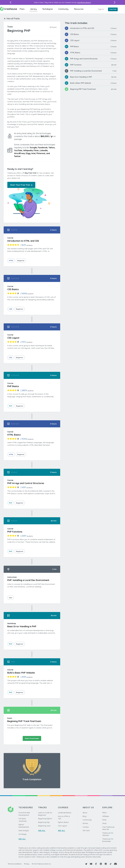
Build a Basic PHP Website (81, 83)
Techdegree (47, 9)
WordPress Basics (84, 2)
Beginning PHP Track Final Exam (83, 89)
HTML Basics (75, 53)
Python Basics (63, 822)
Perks (104, 820)
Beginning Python (45, 819)
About (85, 813)
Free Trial (113, 9)
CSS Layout (75, 40)
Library (33, 9)
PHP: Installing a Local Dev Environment (86, 71)
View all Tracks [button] (12, 19)
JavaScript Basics (65, 813)
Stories (85, 823)
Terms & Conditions (15, 864)
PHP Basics (75, 47)
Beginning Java (44, 826)
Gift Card (86, 830)
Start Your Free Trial (21, 185)
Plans (22, 9)
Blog (84, 816)
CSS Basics (75, 34)
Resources (79, 9)
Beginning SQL (44, 822)
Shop (104, 823)
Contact (86, 827)
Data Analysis (24, 830)
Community (63, 9)
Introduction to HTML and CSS (82, 28)
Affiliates (106, 816)
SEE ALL (22, 839)
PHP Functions (76, 65)
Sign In (101, 9)
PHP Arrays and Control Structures (84, 59)
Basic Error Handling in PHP (81, 77)
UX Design (23, 834)
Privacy (27, 864)
